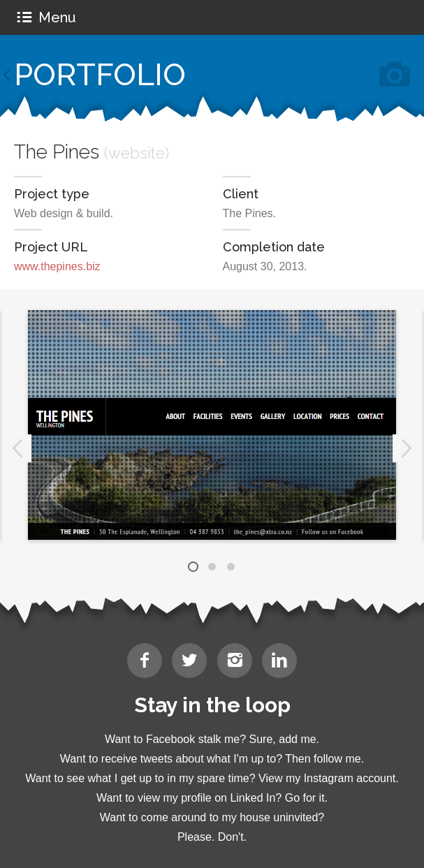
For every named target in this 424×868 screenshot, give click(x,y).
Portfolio (100, 75)
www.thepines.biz (57, 266)
